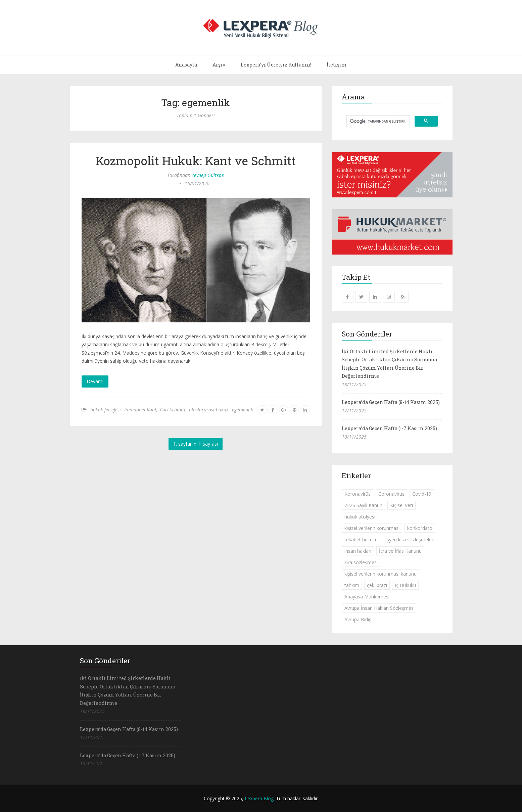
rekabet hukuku (361, 539)
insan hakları (358, 551)
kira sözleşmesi (361, 562)
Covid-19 (422, 494)
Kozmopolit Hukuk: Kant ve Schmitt (196, 161)
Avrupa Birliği (359, 619)
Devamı (95, 381)
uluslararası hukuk (209, 410)
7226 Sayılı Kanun (363, 505)
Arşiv (219, 65)
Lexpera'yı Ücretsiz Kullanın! (276, 65)
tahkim (352, 585)
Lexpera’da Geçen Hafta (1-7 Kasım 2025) (389, 428)
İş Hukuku (405, 585)
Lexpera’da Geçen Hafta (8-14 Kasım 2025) (391, 402)
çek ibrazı (377, 585)
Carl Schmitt (173, 410)
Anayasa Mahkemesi (367, 597)
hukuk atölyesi (360, 517)
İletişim (337, 65)
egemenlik (243, 410)
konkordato (420, 528)
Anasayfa (186, 65)
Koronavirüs (358, 494)
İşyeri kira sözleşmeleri (410, 539)
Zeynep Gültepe (208, 175)
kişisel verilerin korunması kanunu (381, 574)
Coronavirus (391, 494)
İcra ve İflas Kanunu (400, 551)
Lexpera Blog (259, 798)
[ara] (377, 121)
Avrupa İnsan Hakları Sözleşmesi (379, 608)
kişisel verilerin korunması (372, 528)
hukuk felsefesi (106, 410)
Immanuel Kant (140, 410)
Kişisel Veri (401, 505)
